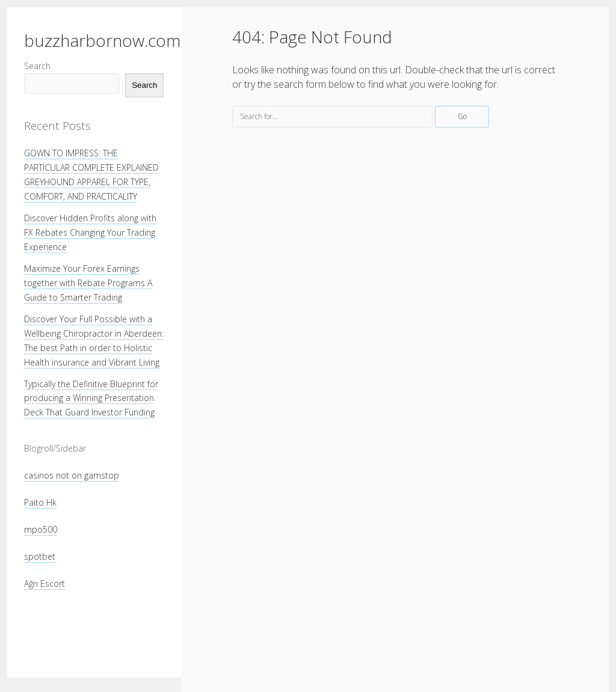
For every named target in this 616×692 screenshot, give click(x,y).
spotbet (40, 556)
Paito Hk (40, 502)
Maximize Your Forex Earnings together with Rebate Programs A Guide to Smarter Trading (88, 283)
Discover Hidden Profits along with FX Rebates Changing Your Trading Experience (90, 232)
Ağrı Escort (45, 583)
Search (37, 66)
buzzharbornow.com (102, 40)
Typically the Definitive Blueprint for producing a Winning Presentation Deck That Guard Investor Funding (91, 398)
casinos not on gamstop (72, 475)
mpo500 (41, 529)
